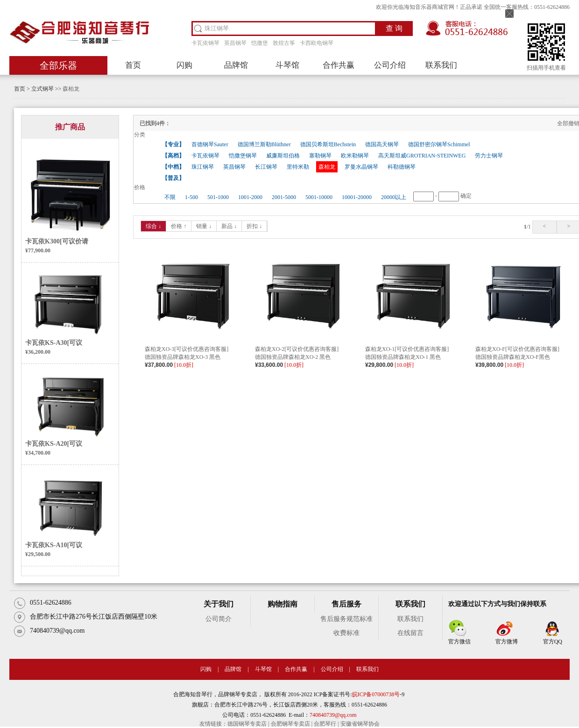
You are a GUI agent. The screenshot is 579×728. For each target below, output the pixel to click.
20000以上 (394, 197)
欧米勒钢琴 (355, 156)
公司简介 (219, 619)
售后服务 (346, 604)
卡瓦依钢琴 (205, 43)
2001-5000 (284, 197)
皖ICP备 (362, 694)
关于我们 (219, 604)
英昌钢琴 (235, 43)
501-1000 (218, 197)
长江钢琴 (266, 167)
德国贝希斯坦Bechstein (328, 144)
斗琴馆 (287, 65)
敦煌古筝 (284, 43)
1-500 (191, 197)
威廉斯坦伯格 (283, 156)
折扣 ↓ (254, 226)
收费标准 (346, 633)
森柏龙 (71, 89)
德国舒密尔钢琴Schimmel (439, 144)
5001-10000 (319, 197)
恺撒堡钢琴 (243, 156)
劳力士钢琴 (489, 156)
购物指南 (282, 604)
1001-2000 (250, 197)
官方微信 (459, 642)
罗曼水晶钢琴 (361, 167)
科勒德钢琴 (402, 167)
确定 (466, 196)
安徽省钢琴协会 (360, 724)
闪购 (184, 65)
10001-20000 (357, 197)
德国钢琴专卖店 (247, 724)
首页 (133, 65)
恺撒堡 (260, 43)
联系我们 (441, 65)
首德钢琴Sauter (210, 144)
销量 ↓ (204, 226)
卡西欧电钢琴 (317, 43)
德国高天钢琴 (382, 144)
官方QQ (553, 642)
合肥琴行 (325, 724)
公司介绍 (390, 65)
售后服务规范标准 (346, 619)
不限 (170, 197)
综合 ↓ (153, 226)
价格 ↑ (179, 226)
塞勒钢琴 (320, 156)
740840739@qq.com (333, 715)
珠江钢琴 (203, 167)
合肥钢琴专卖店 (290, 724)
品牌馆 (236, 65)
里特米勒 (298, 167)
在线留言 (410, 633)
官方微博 (507, 642)
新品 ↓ (229, 226)
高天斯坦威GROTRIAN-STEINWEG (422, 156)
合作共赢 (339, 65)
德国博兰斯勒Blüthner (264, 144)
